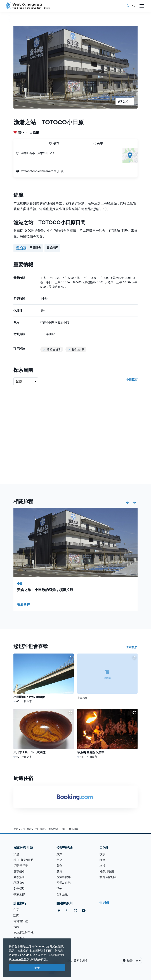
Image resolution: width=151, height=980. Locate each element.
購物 (59, 888)
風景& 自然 (64, 883)
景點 (59, 854)
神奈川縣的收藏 (23, 860)
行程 (16, 927)
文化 (59, 860)
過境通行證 (21, 921)
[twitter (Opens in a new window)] (67, 911)
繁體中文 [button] (131, 961)
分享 (98, 143)
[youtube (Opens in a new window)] (84, 911)
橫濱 (102, 854)
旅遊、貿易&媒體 (76, 960)
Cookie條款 (19, 959)
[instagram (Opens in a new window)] (75, 911)
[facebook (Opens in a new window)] (59, 911)
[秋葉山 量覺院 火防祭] (107, 734)
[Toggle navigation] (142, 6)
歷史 (59, 871)
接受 (37, 968)
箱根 (102, 866)
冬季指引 (19, 888)
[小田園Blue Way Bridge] (44, 678)
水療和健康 (64, 877)
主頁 (16, 829)
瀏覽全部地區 (108, 877)
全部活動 (62, 894)
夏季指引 (19, 877)
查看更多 (132, 647)
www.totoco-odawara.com (39, 171)
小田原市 (33, 132)
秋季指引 (19, 883)
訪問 (16, 915)
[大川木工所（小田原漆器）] (44, 734)
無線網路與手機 (23, 933)
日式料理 (52, 248)
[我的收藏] (134, 6)
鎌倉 (102, 860)
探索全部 (19, 894)
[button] (134, 6)
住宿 (16, 910)
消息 (16, 854)
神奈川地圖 (107, 871)
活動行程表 (21, 866)
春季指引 (19, 871)
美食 (59, 866)
